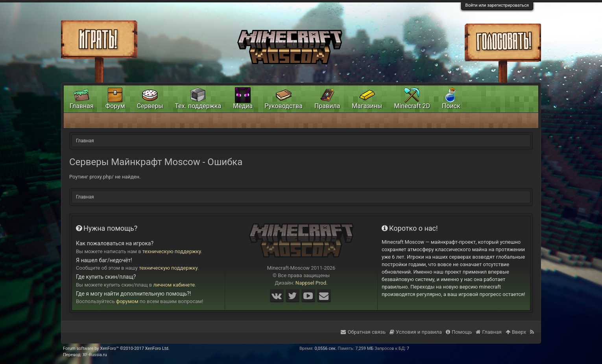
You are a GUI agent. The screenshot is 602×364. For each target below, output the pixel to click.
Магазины (367, 106)
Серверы (150, 106)
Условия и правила (416, 332)
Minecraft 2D (412, 106)
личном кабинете (174, 285)
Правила (327, 106)
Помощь (459, 332)
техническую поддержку (172, 251)
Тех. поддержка (198, 106)
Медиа (243, 106)
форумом (127, 301)
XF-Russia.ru (95, 355)
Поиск (451, 106)
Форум (115, 106)
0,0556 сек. (325, 348)
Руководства (283, 106)
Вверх (516, 332)
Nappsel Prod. (312, 283)
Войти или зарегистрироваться (497, 5)
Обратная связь (363, 332)
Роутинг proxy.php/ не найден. (105, 177)
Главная (82, 106)
